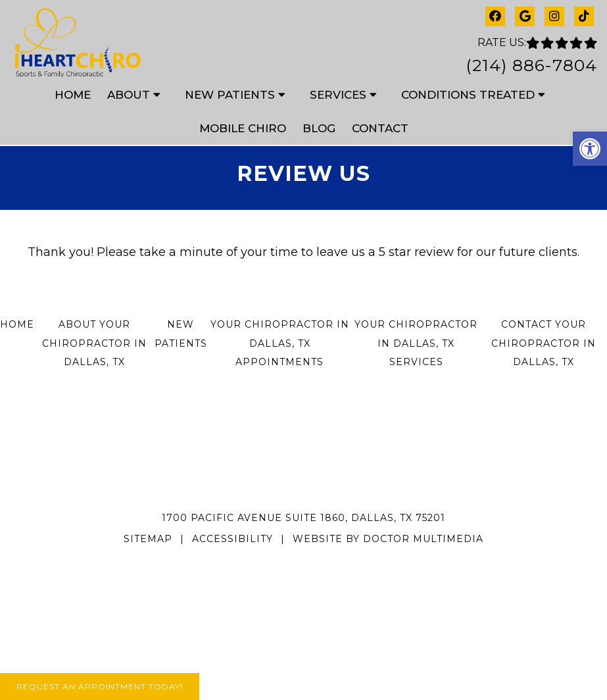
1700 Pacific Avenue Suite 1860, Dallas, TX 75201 (303, 518)
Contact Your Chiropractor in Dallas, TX (544, 343)
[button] (590, 149)
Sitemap (148, 539)
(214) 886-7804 (531, 65)
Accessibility (232, 539)
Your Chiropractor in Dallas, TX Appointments (280, 343)
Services (338, 95)
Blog (319, 128)
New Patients (230, 95)
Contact (380, 128)
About (129, 95)
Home (73, 95)
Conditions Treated (468, 95)
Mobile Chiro (243, 128)
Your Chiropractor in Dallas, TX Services (416, 343)
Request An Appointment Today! (100, 687)
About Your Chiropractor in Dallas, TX (94, 343)
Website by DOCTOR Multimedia (388, 539)
